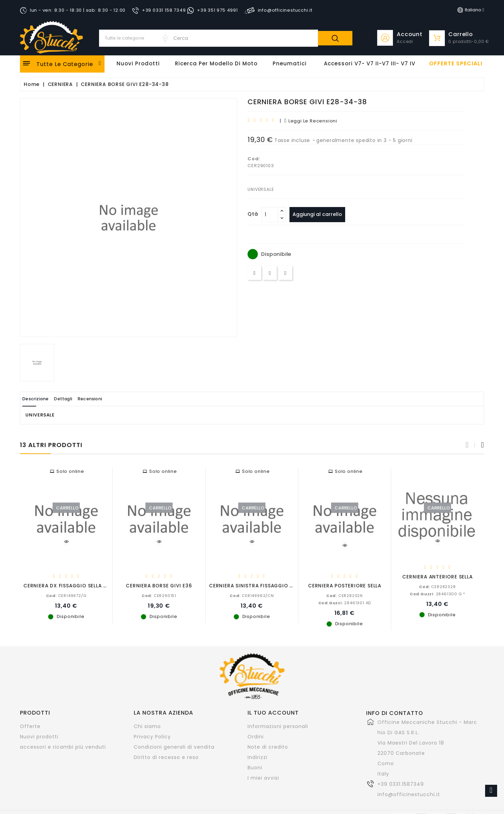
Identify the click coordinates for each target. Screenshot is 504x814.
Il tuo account (273, 712)
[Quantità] (270, 215)
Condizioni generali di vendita (174, 747)
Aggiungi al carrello (320, 214)
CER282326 (345, 595)
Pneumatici (290, 63)
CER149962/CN (252, 595)
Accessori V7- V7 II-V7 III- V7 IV (370, 63)
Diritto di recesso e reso (166, 757)
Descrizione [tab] (40, 399)
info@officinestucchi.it (409, 794)
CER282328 (437, 586)
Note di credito (268, 747)
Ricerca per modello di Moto (216, 63)
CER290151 (159, 595)
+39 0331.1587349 (401, 784)
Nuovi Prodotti (138, 63)
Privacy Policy (152, 736)
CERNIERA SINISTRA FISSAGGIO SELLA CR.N (263, 585)
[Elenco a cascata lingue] (471, 10)
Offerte (30, 726)
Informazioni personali (278, 726)
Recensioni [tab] (111, 399)
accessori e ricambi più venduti (63, 747)
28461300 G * (437, 594)
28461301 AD (345, 603)
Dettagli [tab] (76, 399)
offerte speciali (456, 64)
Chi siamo (147, 726)
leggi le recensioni (311, 121)
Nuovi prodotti (39, 736)
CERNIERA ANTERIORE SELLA (437, 577)
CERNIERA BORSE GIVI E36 (159, 585)
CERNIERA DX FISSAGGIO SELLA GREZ (70, 585)
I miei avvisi (263, 778)
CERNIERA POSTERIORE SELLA (345, 585)
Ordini (256, 736)
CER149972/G (66, 595)
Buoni (255, 767)
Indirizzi (258, 757)
